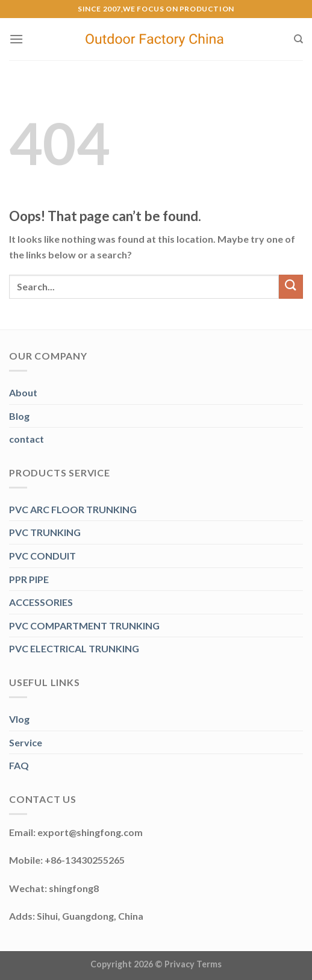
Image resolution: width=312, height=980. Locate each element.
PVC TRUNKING (45, 532)
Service (26, 742)
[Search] (298, 39)
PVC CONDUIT (42, 556)
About (23, 392)
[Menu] (16, 39)
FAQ (19, 765)
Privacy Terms (193, 964)
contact (27, 439)
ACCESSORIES (41, 602)
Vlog (19, 719)
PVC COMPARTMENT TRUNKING (84, 626)
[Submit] (291, 286)
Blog (19, 416)
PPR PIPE (29, 579)
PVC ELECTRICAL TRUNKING (74, 648)
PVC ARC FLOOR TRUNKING (73, 509)
